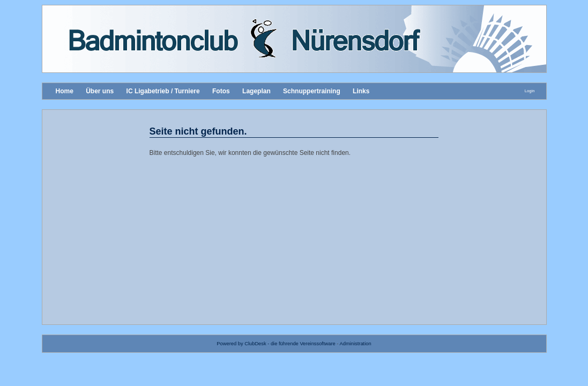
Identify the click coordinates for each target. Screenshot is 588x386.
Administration (356, 344)
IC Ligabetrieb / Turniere (163, 91)
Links (361, 91)
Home (65, 91)
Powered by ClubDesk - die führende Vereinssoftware (276, 344)
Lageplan (256, 91)
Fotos (221, 91)
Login (530, 91)
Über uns (100, 91)
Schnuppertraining (312, 91)
